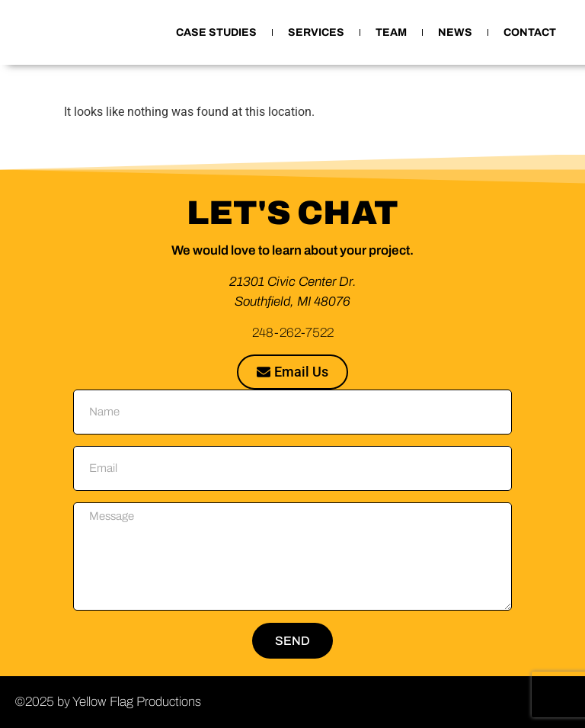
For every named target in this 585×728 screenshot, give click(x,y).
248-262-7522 (293, 333)
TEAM (391, 32)
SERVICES (316, 32)
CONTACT (530, 32)
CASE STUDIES (216, 32)
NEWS (455, 32)
